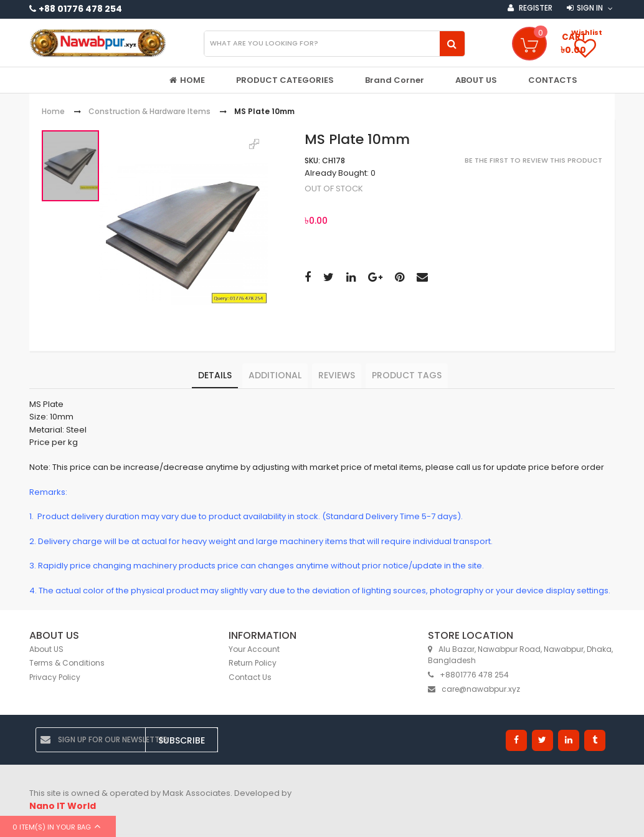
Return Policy (253, 663)
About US (46, 649)
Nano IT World (63, 806)
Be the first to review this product (533, 160)
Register (535, 8)
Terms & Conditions (67, 663)
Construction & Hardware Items (149, 112)
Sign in (590, 8)
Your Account (254, 649)
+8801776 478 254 (468, 675)
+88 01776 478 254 (80, 9)
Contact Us (250, 677)
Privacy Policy (55, 677)
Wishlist (587, 32)
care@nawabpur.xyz (474, 689)
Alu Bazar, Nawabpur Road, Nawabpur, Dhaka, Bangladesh (520, 655)
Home (53, 112)
